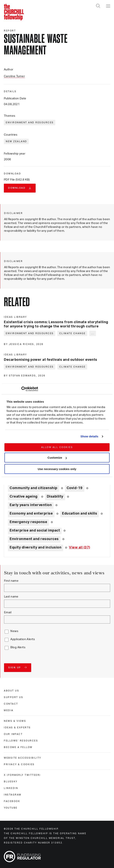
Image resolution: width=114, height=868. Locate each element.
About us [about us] (11, 691)
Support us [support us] (13, 697)
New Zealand (16, 141)
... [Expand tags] (93, 333)
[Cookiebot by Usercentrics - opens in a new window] (21, 389)
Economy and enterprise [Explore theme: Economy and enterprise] (31, 514)
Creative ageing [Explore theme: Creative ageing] (24, 497)
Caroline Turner (14, 76)
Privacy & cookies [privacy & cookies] (19, 764)
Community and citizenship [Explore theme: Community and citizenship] (34, 488)
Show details (89, 436)
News (14, 631)
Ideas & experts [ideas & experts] (17, 728)
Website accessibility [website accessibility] (23, 758)
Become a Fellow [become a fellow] (18, 747)
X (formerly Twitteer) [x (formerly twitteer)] (22, 775)
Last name (11, 597)
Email (8, 612)
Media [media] (9, 710)
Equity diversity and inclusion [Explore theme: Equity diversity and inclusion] (36, 548)
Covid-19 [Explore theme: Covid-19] (75, 488)
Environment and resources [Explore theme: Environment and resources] (34, 539)
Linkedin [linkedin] (11, 788)
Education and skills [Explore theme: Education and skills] (80, 514)
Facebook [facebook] (12, 801)
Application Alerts (23, 639)
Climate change (73, 333)
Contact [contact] (11, 704)
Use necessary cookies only (57, 469)
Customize (57, 458)
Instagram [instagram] (13, 795)
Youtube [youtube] (11, 808)
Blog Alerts (18, 647)
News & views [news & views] (15, 721)
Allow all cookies (57, 447)
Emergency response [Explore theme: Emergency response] (28, 522)
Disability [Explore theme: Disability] (55, 497)
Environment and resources (30, 123)
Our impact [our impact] (13, 734)
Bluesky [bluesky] (11, 782)
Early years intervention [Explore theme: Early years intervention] (31, 505)
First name (11, 581)
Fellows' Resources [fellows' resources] (21, 741)
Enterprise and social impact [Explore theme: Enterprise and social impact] (35, 531)
